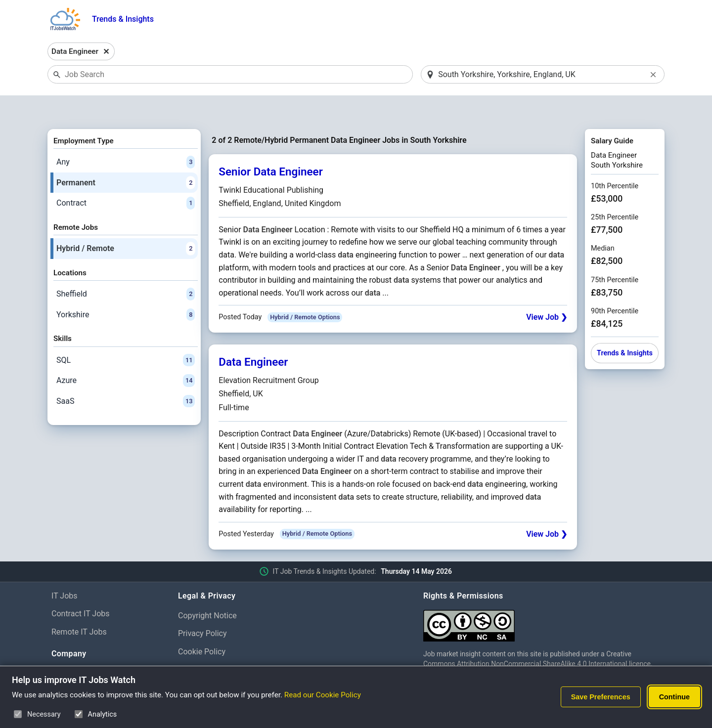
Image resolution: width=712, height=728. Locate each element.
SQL (126, 335)
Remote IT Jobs (79, 607)
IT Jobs (65, 570)
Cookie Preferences (212, 644)
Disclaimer (197, 663)
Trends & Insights (123, 19)
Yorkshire (126, 289)
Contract (126, 178)
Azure (126, 355)
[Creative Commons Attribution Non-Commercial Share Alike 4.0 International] (542, 596)
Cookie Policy (202, 626)
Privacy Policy (202, 608)
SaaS (126, 376)
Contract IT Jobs (81, 588)
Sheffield (126, 268)
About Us (67, 648)
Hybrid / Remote (126, 223)
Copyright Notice (207, 590)
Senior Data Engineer (270, 146)
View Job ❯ (547, 292)
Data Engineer (253, 337)
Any (126, 136)
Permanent (126, 157)
